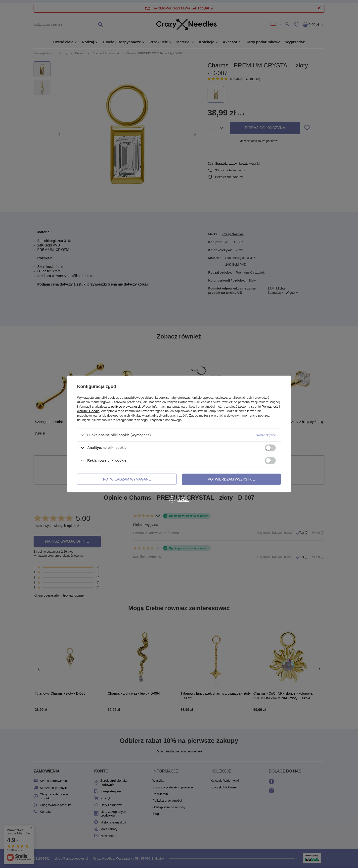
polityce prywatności (126, 407)
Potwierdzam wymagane (127, 479)
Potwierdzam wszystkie (231, 479)
